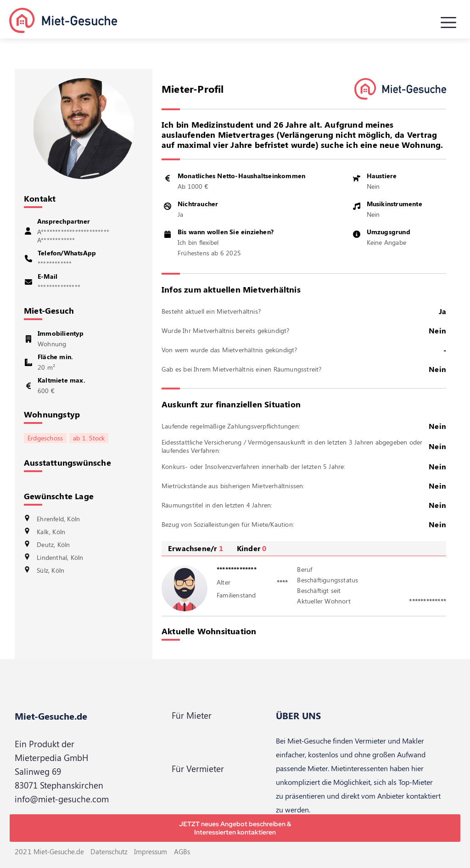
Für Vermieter (198, 769)
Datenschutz (109, 851)
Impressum (151, 851)
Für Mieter (192, 715)
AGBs (182, 851)
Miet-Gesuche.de (51, 716)
